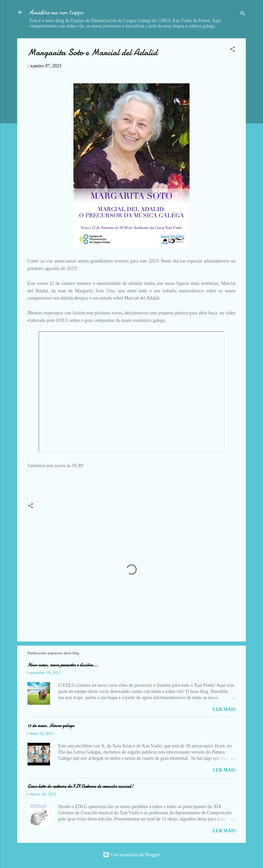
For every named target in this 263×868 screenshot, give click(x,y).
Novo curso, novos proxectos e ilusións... (63, 665)
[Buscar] (243, 14)
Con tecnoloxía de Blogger (131, 855)
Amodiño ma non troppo (57, 12)
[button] (232, 50)
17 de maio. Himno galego (51, 726)
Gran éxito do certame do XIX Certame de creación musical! (80, 786)
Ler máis (224, 709)
